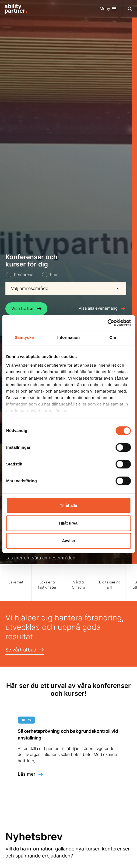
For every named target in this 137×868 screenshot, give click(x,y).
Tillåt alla (69, 505)
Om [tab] (113, 337)
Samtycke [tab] (24, 337)
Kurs (54, 274)
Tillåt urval (68, 523)
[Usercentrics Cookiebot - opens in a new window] (107, 323)
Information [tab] (69, 337)
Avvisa (69, 541)
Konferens (24, 274)
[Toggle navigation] (111, 9)
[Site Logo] (14, 9)
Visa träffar (26, 308)
